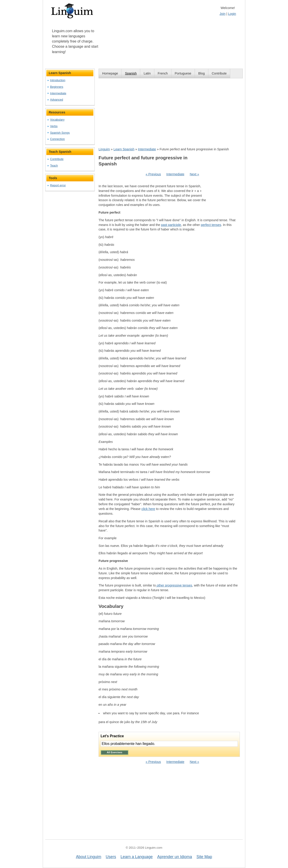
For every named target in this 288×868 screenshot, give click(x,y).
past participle (171, 225)
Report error (58, 185)
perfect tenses (211, 225)
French (163, 73)
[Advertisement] (171, 113)
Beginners (57, 87)
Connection (58, 139)
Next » (194, 174)
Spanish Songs (60, 133)
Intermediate (147, 149)
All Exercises (115, 752)
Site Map (204, 857)
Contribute (219, 73)
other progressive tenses (174, 585)
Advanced (57, 100)
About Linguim (88, 857)
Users (111, 857)
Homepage (110, 73)
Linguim (104, 149)
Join (223, 14)
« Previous (153, 174)
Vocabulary (57, 120)
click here (148, 509)
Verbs (54, 126)
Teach (54, 166)
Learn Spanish (124, 149)
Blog (201, 73)
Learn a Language (137, 857)
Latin (147, 73)
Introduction (58, 80)
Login (232, 14)
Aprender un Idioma (175, 857)
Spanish (131, 73)
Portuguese (183, 73)
